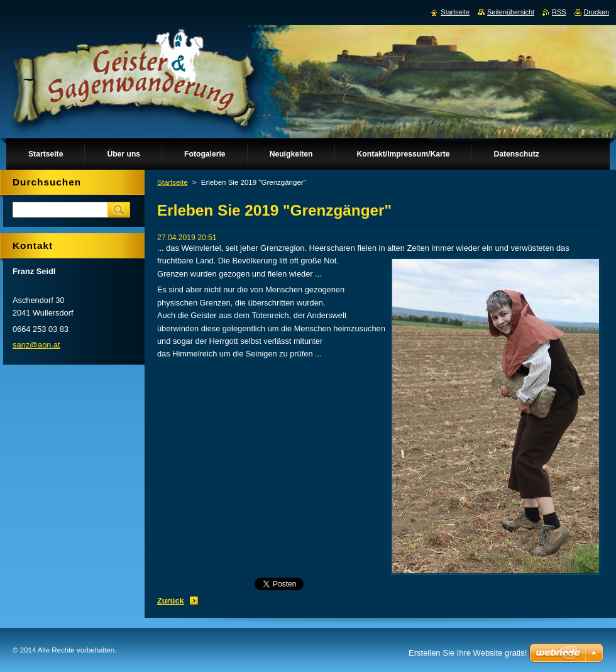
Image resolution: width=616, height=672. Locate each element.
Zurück (171, 601)
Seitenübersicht (511, 12)
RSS (559, 12)
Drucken (597, 12)
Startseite (173, 182)
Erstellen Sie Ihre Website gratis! (468, 653)
